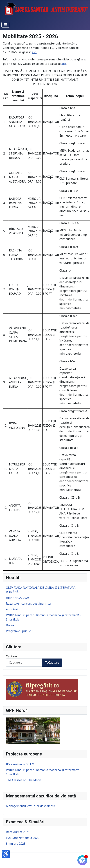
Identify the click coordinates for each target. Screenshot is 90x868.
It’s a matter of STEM (20, 764)
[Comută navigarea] (5, 25)
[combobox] (24, 663)
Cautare (11, 656)
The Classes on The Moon (23, 780)
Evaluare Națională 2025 (23, 838)
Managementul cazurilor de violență (31, 806)
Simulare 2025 (16, 844)
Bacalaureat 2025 (18, 832)
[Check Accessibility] (82, 860)
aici (34, 52)
